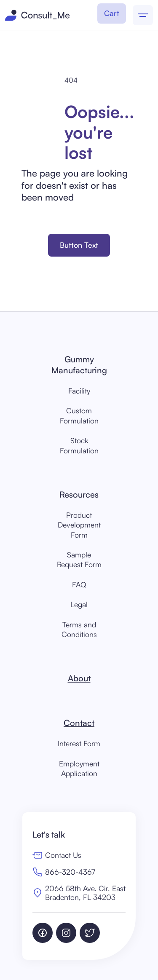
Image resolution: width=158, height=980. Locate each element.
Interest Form (79, 743)
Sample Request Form (79, 559)
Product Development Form (79, 525)
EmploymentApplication (79, 768)
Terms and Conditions (79, 629)
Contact (79, 723)
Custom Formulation (79, 415)
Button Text (79, 245)
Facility (79, 391)
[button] (112, 13)
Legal (79, 604)
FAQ (79, 584)
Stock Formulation (79, 445)
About (79, 678)
